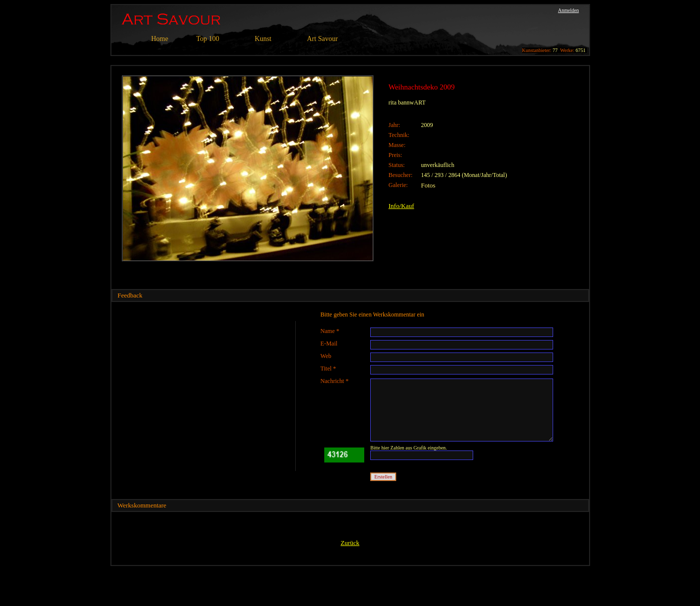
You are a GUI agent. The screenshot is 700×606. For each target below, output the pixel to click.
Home (160, 39)
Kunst (263, 39)
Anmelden (569, 10)
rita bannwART (407, 102)
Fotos (428, 185)
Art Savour (322, 39)
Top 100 (208, 39)
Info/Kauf (401, 206)
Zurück (350, 543)
